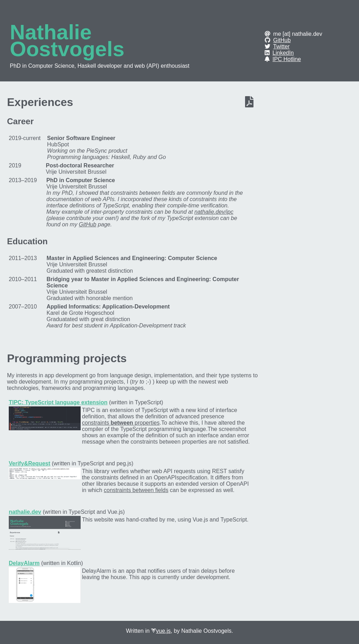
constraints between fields (136, 490)
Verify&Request (29, 463)
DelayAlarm (24, 563)
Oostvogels (67, 49)
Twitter (281, 47)
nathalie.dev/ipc (214, 212)
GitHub (282, 40)
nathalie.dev (25, 512)
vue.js (163, 631)
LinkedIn (283, 53)
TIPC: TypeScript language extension (58, 402)
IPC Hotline (287, 59)
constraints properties (121, 423)
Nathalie (51, 32)
